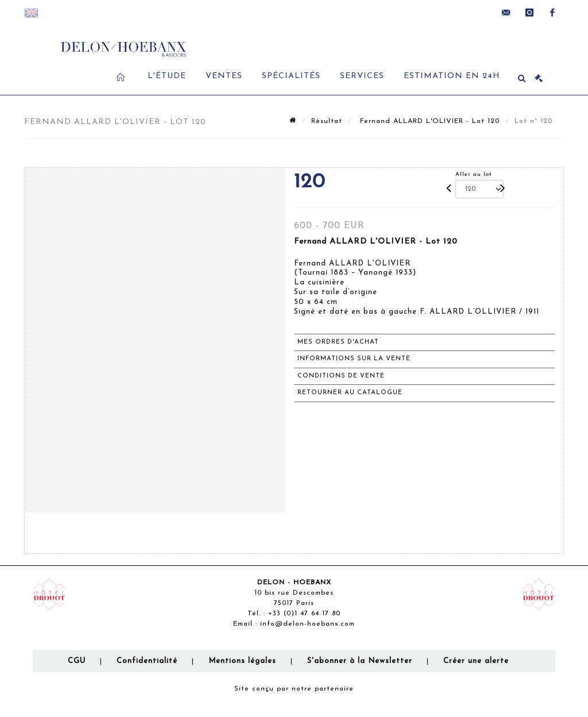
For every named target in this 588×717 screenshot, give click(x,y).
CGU (77, 661)
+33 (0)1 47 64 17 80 (304, 614)
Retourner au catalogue (350, 393)
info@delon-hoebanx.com (307, 624)
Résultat (327, 121)
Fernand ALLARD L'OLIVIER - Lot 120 (428, 121)
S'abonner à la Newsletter (360, 661)
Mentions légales (242, 661)
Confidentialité (147, 661)
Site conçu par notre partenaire (294, 689)
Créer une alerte (476, 661)
